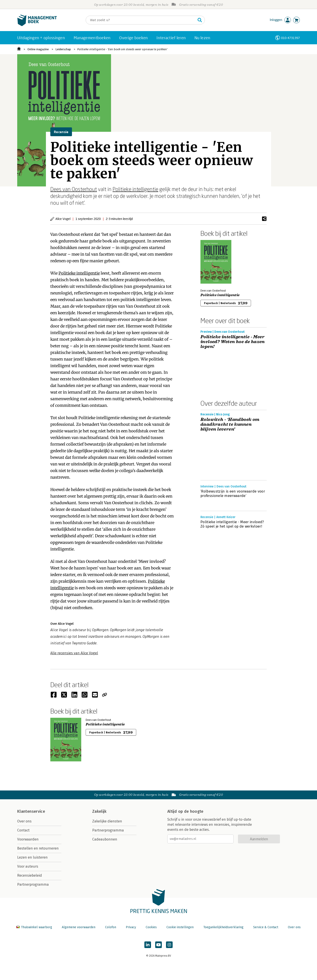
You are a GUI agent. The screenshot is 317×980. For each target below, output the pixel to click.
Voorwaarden (28, 839)
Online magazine (38, 49)
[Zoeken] (141, 20)
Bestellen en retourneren (38, 848)
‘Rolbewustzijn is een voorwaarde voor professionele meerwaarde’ (233, 494)
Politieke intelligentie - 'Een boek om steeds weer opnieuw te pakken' (122, 49)
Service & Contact (266, 927)
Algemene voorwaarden (79, 927)
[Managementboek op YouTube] (158, 945)
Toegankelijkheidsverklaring (223, 927)
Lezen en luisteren (32, 857)
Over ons (24, 821)
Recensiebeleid (30, 875)
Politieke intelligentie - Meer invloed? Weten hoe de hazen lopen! (233, 342)
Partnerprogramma (33, 884)
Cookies (151, 927)
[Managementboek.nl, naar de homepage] (37, 25)
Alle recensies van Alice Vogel (74, 653)
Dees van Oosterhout (74, 189)
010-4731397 (290, 38)
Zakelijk (99, 811)
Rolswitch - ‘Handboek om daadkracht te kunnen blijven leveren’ (230, 424)
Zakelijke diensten (107, 821)
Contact (23, 830)
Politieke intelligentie (135, 189)
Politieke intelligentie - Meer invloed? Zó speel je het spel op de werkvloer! (232, 524)
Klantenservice (31, 811)
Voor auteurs (28, 866)
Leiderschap (63, 49)
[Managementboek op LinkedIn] (148, 945)
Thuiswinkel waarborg (35, 927)
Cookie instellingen (180, 927)
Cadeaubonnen (105, 839)
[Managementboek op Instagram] (169, 945)
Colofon (111, 927)
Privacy (131, 927)
